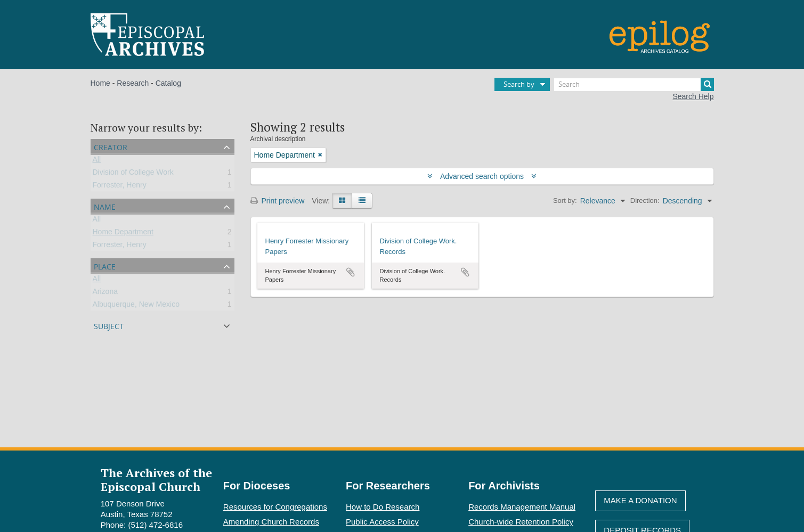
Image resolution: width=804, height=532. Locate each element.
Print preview (278, 201)
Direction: (645, 200)
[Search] (634, 84)
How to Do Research (383, 507)
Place (105, 265)
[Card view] (342, 201)
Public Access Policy (382, 522)
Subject (109, 325)
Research (133, 83)
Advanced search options (482, 176)
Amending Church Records (271, 522)
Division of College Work (133, 174)
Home (100, 83)
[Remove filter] (320, 155)
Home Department (123, 234)
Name (105, 206)
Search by (519, 84)
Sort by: (565, 200)
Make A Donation (640, 500)
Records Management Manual (522, 507)
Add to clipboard (351, 272)
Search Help (693, 96)
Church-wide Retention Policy (521, 522)
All (97, 161)
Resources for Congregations (275, 507)
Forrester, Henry (120, 187)
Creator (111, 146)
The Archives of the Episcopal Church (156, 479)
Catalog (168, 83)
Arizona (105, 293)
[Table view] (362, 201)
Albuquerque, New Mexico (136, 306)
